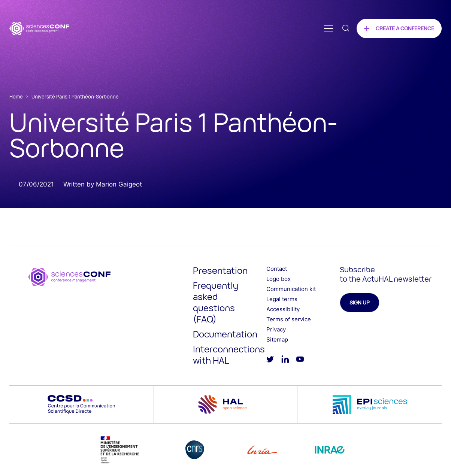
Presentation (220, 270)
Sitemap (277, 339)
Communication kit (291, 289)
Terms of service (289, 319)
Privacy (276, 329)
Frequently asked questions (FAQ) (216, 302)
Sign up (360, 302)
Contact (277, 269)
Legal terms (282, 299)
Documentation (225, 334)
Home (16, 97)
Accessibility (283, 309)
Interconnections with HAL (229, 354)
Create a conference (405, 28)
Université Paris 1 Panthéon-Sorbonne (75, 97)
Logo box (279, 279)
